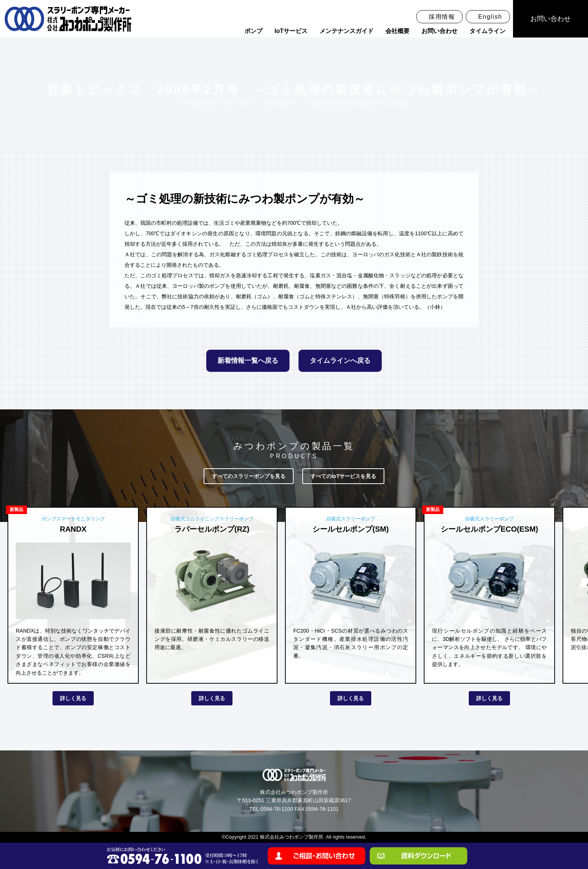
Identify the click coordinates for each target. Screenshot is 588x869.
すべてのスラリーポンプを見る (249, 476)
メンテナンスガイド (346, 31)
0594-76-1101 (322, 809)
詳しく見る (73, 698)
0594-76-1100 (277, 809)
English (490, 17)
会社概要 (397, 31)
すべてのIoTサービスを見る (343, 476)
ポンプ (253, 31)
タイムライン (487, 31)
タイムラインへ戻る (340, 361)
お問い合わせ (439, 31)
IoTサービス (291, 31)
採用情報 (442, 17)
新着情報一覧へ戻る (248, 361)
